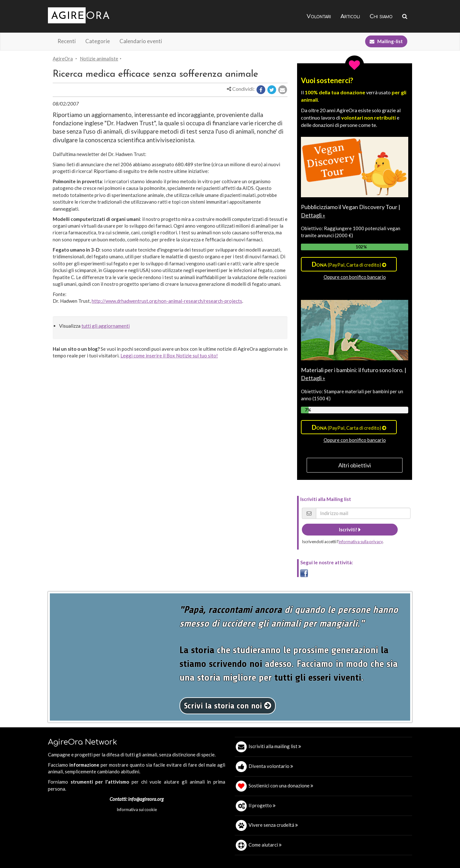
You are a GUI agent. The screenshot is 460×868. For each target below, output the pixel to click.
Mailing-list (386, 41)
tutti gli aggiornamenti (106, 326)
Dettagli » (313, 215)
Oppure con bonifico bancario (355, 277)
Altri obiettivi (355, 465)
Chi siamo (381, 16)
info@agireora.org (146, 799)
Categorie (98, 41)
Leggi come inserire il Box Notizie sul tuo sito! (169, 356)
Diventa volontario (271, 766)
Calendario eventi (141, 41)
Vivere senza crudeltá (273, 825)
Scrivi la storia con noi (228, 706)
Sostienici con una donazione (281, 786)
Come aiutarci (265, 845)
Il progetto (262, 805)
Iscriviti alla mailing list (275, 746)
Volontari (319, 16)
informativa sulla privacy (361, 542)
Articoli (350, 16)
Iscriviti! (350, 529)
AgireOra (63, 59)
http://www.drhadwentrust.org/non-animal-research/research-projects (167, 301)
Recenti (67, 41)
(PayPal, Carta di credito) (349, 264)
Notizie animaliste (99, 59)
